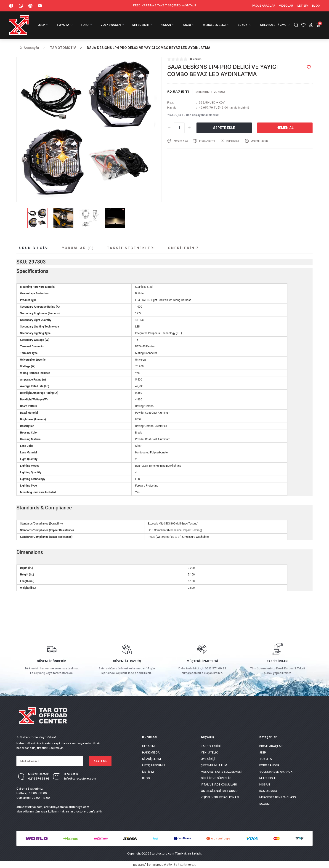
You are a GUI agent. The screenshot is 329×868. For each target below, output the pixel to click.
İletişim (148, 771)
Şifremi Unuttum (214, 765)
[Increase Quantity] (189, 128)
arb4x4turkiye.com (29, 807)
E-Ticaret (155, 865)
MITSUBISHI (267, 778)
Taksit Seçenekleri (131, 248)
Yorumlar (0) (78, 248)
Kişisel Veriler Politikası (220, 797)
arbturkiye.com (79, 807)
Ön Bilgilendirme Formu (219, 791)
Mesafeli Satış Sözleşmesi (221, 771)
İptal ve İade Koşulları (219, 784)
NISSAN (265, 784)
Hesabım (148, 746)
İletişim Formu (153, 765)
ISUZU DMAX (268, 791)
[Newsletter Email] (50, 761)
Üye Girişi (208, 759)
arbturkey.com (54, 807)
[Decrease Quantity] (169, 128)
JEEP (263, 752)
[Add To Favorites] (309, 67)
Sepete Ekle (224, 127)
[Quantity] (179, 128)
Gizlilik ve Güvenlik (216, 778)
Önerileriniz (184, 248)
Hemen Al (285, 127)
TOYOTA (266, 759)
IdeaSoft (140, 865)
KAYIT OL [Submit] (100, 761)
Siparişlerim (151, 759)
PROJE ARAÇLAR (271, 746)
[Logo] (20, 25)
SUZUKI (264, 803)
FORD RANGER (269, 765)
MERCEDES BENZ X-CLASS (278, 797)
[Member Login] (310, 25)
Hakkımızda (151, 752)
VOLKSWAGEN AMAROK (276, 771)
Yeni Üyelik (209, 752)
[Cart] (318, 25)
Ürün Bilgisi (34, 248)
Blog (146, 778)
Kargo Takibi (211, 746)
